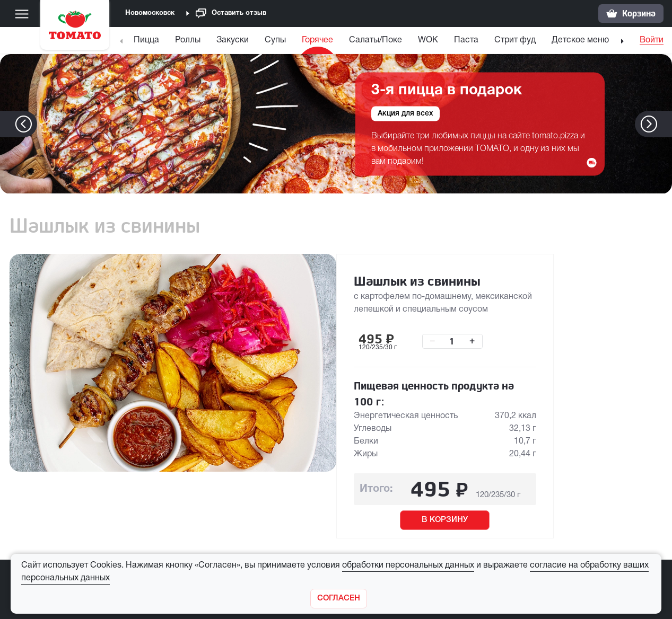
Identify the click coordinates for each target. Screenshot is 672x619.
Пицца (146, 40)
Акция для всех (405, 113)
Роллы (188, 40)
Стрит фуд (515, 40)
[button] (665, 124)
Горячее (317, 40)
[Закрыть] (339, 599)
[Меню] (22, 14)
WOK (428, 40)
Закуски (233, 40)
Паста (466, 40)
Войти (652, 40)
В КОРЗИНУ (445, 520)
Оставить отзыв (231, 14)
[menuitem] (148, 43)
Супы (275, 40)
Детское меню (580, 40)
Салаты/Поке (376, 40)
